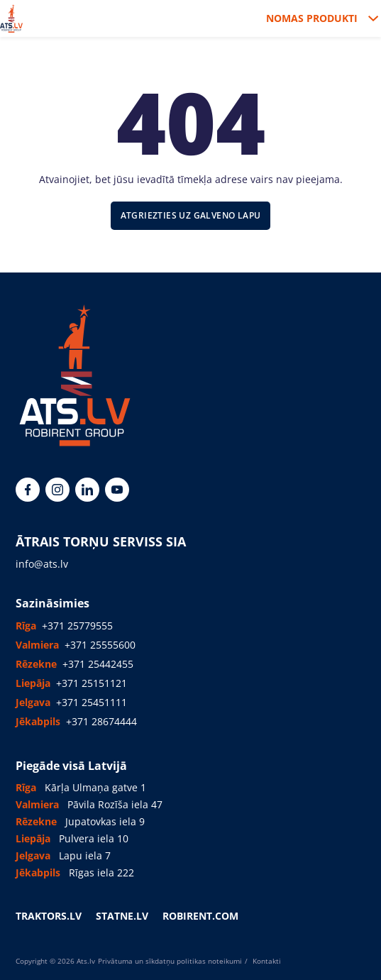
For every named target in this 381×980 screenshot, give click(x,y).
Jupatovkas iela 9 (105, 821)
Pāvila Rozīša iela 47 (115, 804)
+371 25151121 (92, 683)
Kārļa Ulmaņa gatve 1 (95, 787)
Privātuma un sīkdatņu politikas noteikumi (170, 961)
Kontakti (266, 961)
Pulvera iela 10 (94, 838)
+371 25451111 (92, 702)
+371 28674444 (101, 721)
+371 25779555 (77, 626)
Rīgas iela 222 (101, 872)
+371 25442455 (98, 664)
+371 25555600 (100, 645)
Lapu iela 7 (85, 855)
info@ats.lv (42, 564)
